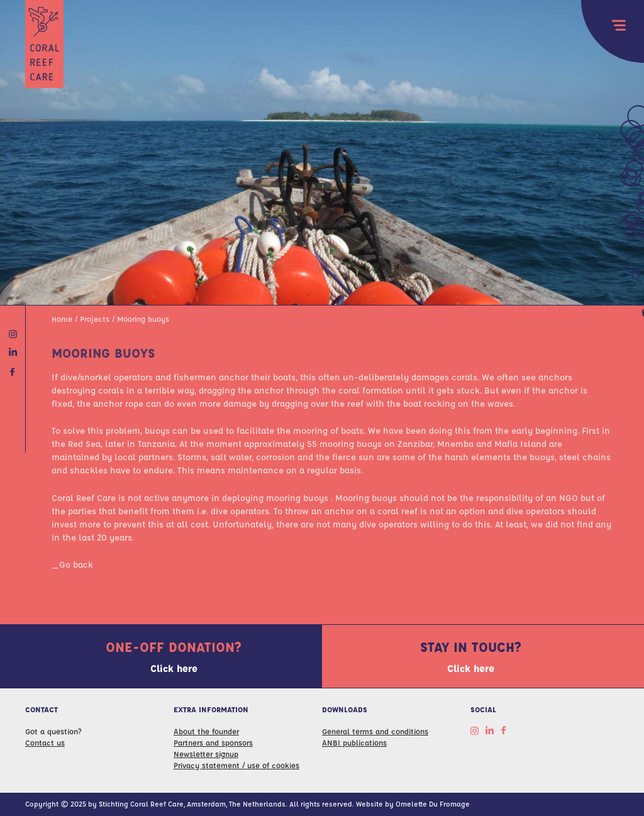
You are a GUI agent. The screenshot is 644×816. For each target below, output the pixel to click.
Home (62, 319)
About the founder (206, 731)
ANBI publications (354, 742)
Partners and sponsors (213, 742)
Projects (95, 319)
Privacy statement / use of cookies (236, 765)
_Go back (72, 564)
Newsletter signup (206, 754)
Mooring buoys (143, 319)
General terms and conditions (375, 731)
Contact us (45, 742)
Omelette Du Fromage (433, 804)
